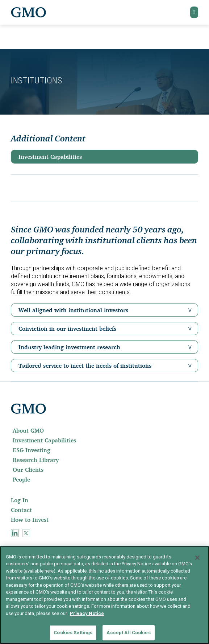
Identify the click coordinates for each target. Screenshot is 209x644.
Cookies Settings (73, 633)
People (21, 479)
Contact (21, 510)
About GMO (28, 430)
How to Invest (30, 520)
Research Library (36, 460)
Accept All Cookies (128, 633)
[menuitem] (104, 430)
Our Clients (28, 470)
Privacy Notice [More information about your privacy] (87, 613)
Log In (20, 500)
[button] (194, 12)
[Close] (197, 558)
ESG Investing (32, 450)
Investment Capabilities (50, 157)
